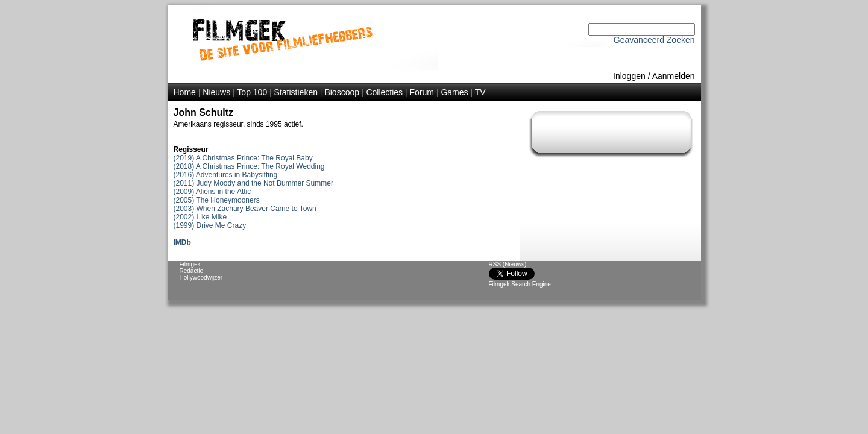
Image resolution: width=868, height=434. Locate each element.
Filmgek (190, 264)
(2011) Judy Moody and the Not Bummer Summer (253, 183)
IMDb (182, 242)
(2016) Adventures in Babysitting (226, 175)
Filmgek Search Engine (520, 284)
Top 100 (252, 92)
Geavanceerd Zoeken (654, 40)
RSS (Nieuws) (508, 264)
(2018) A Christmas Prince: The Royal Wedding (249, 166)
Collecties (384, 92)
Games (454, 92)
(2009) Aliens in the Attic (212, 192)
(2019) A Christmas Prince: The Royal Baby (243, 158)
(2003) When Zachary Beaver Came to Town (245, 209)
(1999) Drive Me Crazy (210, 225)
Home (185, 92)
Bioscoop (342, 92)
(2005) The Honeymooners (217, 200)
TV (480, 92)
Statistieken (296, 92)
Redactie (191, 271)
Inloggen (629, 76)
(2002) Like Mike (200, 217)
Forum (422, 92)
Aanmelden (674, 76)
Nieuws (216, 92)
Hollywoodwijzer (201, 278)
